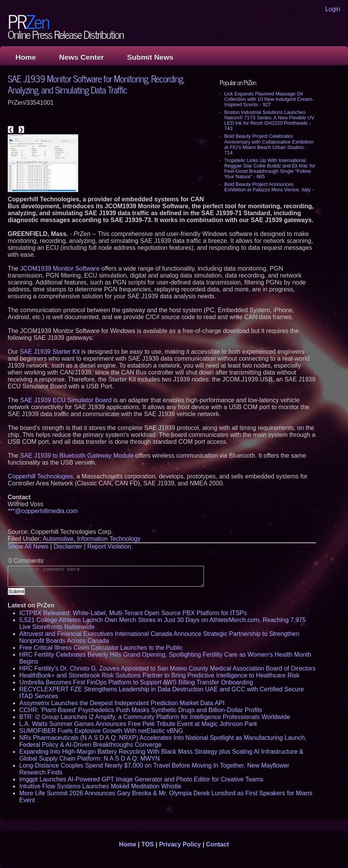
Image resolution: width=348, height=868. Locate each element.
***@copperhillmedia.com (43, 511)
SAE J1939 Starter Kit (50, 352)
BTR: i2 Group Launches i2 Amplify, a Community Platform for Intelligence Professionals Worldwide (155, 717)
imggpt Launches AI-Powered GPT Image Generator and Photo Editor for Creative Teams (141, 779)
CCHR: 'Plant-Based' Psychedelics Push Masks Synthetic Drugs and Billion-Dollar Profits (141, 710)
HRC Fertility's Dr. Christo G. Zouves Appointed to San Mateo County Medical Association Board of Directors (167, 668)
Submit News (150, 57)
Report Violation (109, 546)
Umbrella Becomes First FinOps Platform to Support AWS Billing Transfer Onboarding (136, 682)
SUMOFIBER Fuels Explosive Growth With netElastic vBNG (101, 731)
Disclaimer (68, 546)
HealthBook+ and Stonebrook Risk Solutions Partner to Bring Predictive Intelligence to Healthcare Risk (159, 675)
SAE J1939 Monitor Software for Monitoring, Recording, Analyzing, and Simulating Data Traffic (96, 84)
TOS (148, 844)
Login (333, 9)
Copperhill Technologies (40, 476)
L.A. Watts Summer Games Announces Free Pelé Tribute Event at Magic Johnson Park (138, 724)
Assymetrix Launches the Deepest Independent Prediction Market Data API (122, 703)
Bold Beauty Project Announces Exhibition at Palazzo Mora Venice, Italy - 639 (269, 190)
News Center (81, 57)
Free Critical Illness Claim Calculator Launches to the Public (101, 648)
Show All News (28, 546)
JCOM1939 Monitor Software (60, 268)
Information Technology (109, 539)
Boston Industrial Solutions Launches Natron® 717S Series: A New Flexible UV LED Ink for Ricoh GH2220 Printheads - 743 (269, 120)
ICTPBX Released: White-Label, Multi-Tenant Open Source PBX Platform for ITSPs (133, 613)
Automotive (58, 539)
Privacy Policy (180, 844)
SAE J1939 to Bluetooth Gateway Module (77, 456)
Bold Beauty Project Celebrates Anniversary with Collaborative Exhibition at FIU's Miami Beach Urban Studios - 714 (269, 144)
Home (26, 57)
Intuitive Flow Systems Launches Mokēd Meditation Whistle (100, 786)
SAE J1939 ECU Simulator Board (66, 400)
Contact (218, 844)
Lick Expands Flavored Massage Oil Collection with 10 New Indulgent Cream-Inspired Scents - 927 (269, 99)
